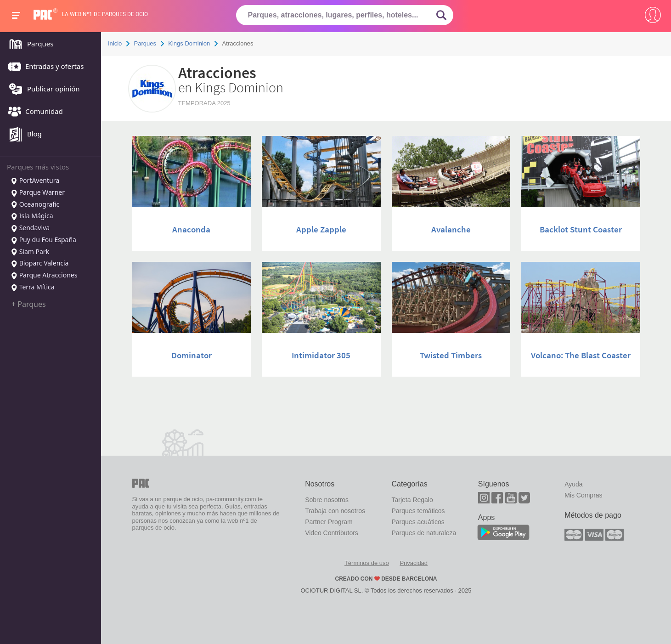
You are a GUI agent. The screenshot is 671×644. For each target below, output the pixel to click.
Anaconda (191, 229)
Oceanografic (35, 205)
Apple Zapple (321, 229)
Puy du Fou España (43, 240)
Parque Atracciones (44, 276)
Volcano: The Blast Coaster (581, 355)
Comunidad (33, 112)
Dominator (192, 355)
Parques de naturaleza (424, 533)
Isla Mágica (32, 216)
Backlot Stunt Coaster (581, 229)
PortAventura (35, 181)
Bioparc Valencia (39, 264)
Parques (28, 45)
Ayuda (573, 484)
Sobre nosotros (327, 500)
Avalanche (451, 229)
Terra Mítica (33, 288)
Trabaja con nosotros (335, 511)
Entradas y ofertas (44, 67)
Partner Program (329, 522)
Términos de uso (367, 563)
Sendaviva (30, 228)
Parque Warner (38, 193)
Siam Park (30, 252)
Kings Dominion (189, 43)
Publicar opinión (42, 90)
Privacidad (414, 563)
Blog (23, 135)
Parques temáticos (418, 511)
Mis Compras (583, 495)
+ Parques (29, 304)
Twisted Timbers (451, 355)
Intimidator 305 (321, 355)
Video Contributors (332, 533)
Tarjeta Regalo (412, 500)
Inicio (115, 43)
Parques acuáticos (418, 522)
